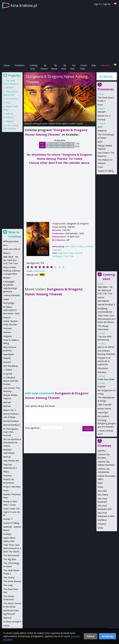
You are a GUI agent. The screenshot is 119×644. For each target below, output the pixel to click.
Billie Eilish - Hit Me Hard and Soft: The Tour (105, 290)
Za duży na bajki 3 (12, 622)
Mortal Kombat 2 (106, 305)
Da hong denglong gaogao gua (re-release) (107, 423)
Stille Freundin (105, 405)
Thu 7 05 (66, 145)
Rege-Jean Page (66, 253)
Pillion (6, 472)
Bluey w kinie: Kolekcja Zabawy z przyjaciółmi (12, 271)
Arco (100, 127)
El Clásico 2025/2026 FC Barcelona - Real (11, 310)
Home (7, 65)
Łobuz (6, 625)
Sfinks (101, 528)
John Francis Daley (44, 89)
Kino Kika (102, 491)
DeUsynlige (9, 303)
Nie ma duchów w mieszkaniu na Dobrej (12, 443)
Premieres (20, 65)
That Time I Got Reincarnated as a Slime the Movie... (107, 319)
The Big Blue (10, 559)
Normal (101, 120)
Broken (7, 278)
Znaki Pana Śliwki (106, 379)
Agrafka (102, 451)
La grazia (8, 374)
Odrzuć (91, 636)
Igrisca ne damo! (106, 347)
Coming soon (109, 277)
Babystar (102, 131)
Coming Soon (34, 67)
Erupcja (101, 386)
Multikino (102, 520)
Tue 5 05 (54, 145)
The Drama (11, 99)
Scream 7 (8, 519)
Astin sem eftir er (12, 249)
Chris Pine (68, 256)
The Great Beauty (12, 581)
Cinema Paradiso (12, 295)
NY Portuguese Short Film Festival (11, 432)
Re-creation (103, 416)
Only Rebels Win (11, 461)
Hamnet (7, 332)
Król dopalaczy (11, 366)
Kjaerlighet (9, 354)
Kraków (106, 76)
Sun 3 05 (42, 145)
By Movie (54, 67)
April (100, 142)
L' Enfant (8, 370)
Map (94, 65)
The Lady (8, 585)
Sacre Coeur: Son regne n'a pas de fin (12, 512)
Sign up (107, 4)
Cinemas (104, 446)
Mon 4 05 (48, 145)
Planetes (7, 476)
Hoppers (10, 121)
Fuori (100, 105)
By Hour (64, 67)
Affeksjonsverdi (11, 241)
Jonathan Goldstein (60, 89)
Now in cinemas (15, 234)
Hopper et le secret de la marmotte (104, 361)
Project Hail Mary (12, 487)
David (6, 299)
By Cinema (44, 67)
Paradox (102, 524)
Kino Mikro (103, 495)
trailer (72, 124)
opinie (80, 124)
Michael (101, 112)
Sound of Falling (106, 171)
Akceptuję (107, 636)
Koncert (7, 362)
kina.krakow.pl (24, 5)
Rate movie (40, 271)
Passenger (103, 412)
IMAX (100, 483)
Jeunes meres (104, 409)
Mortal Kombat (11, 421)
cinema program (40, 124)
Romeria (102, 372)
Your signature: (33, 428)
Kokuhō (7, 358)
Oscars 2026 (84, 67)
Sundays (7, 534)
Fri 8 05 (71, 145)
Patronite (105, 65)
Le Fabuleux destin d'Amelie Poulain (11, 381)
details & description (59, 124)
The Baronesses (11, 555)
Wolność (10, 117)
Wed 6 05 (60, 145)
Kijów (100, 487)
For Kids (73, 67)
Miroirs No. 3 (104, 116)
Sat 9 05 (77, 145)
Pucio (100, 167)
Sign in (97, 4)
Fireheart (8, 328)
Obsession (103, 368)
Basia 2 (7, 253)
